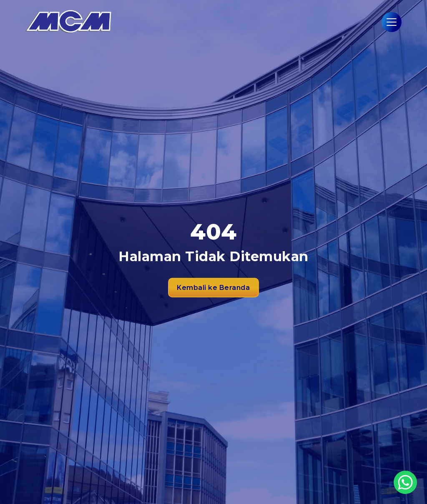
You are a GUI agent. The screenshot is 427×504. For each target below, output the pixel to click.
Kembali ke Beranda (213, 288)
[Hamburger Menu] (392, 22)
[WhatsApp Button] (405, 482)
